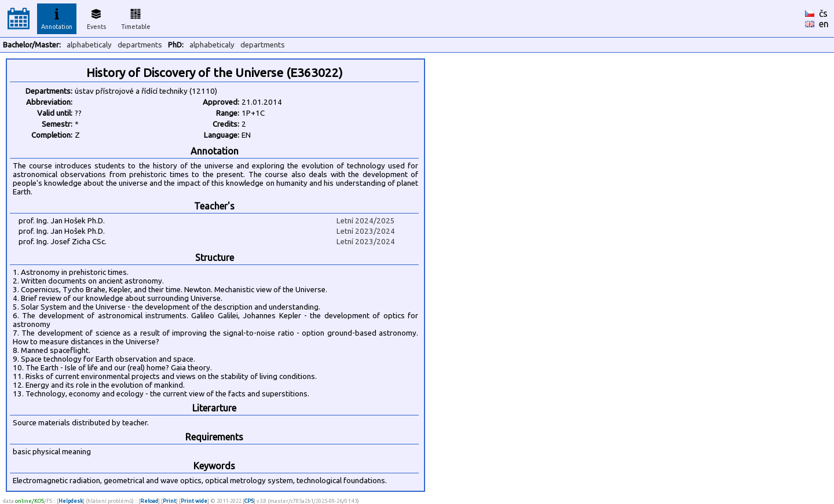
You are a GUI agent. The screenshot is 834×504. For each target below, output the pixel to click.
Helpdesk (71, 501)
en (824, 24)
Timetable (136, 17)
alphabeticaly (89, 45)
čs (823, 13)
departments (140, 45)
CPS (249, 501)
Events (96, 17)
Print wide (194, 501)
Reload (149, 501)
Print (169, 501)
